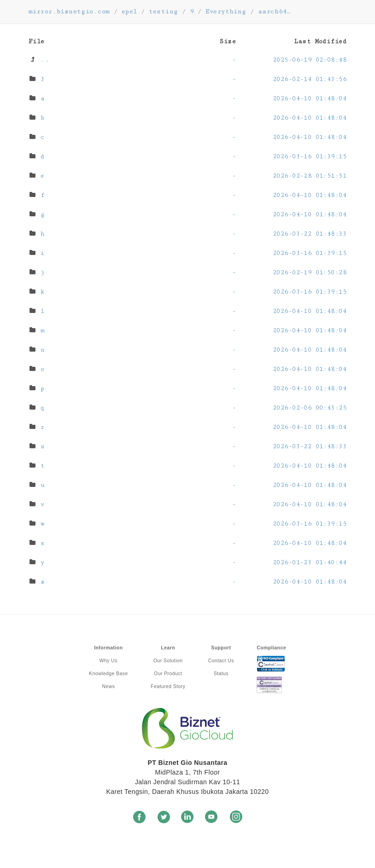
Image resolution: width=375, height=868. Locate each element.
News (108, 686)
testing (164, 12)
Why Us (108, 660)
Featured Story (168, 686)
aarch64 (272, 12)
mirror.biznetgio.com (69, 12)
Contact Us (221, 660)
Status (221, 673)
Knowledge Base (108, 673)
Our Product (168, 673)
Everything (226, 12)
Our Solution (168, 660)
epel (129, 12)
